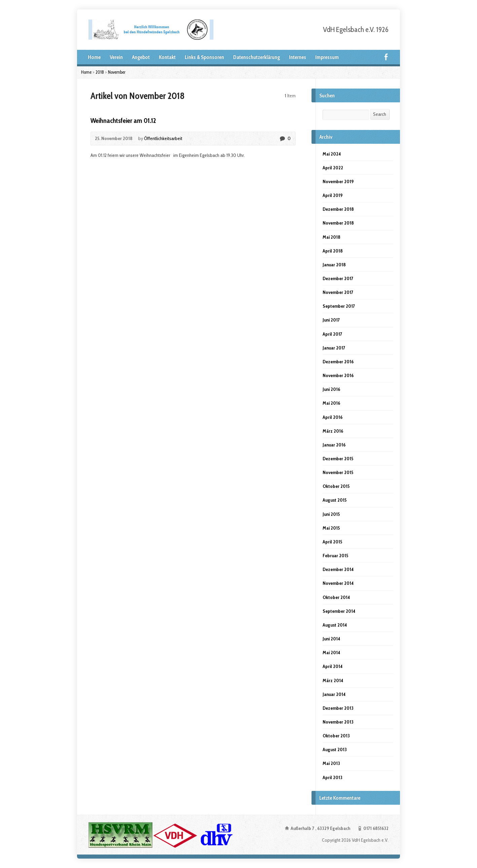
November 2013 (338, 722)
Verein (116, 57)
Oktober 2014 (336, 597)
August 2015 (335, 500)
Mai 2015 (331, 528)
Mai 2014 (331, 653)
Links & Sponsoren (204, 57)
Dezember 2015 (338, 459)
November (117, 72)
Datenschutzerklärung (256, 57)
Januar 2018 (334, 265)
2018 (100, 72)
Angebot (141, 57)
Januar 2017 (334, 348)
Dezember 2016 (338, 362)
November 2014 (338, 583)
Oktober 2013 (336, 736)
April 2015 (332, 542)
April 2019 (333, 195)
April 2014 (333, 666)
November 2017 (338, 292)
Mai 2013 (331, 763)
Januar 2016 (334, 445)
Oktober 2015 (336, 486)
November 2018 (338, 223)
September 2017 (339, 306)
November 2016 (338, 375)
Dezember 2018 (338, 209)
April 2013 (333, 777)
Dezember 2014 (338, 569)
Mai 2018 (332, 237)
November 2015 (338, 472)
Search (380, 114)
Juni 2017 (331, 320)
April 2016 (333, 417)
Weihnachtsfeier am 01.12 (123, 121)
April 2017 (332, 334)
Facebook (386, 57)
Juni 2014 (331, 639)
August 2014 (335, 625)
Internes (298, 57)
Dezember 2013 (338, 708)
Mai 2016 (331, 403)
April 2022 (333, 168)
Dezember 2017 (338, 278)
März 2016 (333, 431)
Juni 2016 (331, 389)
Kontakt (167, 57)
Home (94, 57)
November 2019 (338, 181)
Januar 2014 (334, 694)
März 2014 (333, 680)
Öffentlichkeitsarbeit (163, 138)
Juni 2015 (331, 514)
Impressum (327, 57)
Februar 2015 (335, 556)
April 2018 (333, 251)
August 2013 (335, 749)
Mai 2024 (332, 154)
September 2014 (339, 611)
